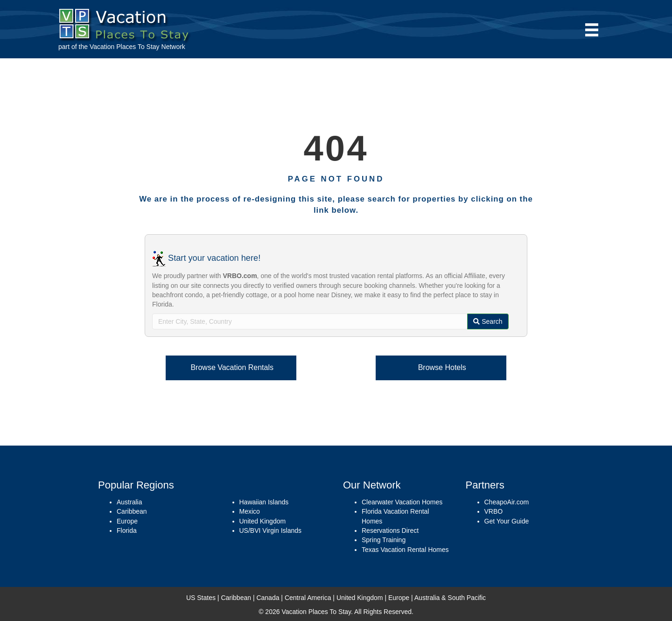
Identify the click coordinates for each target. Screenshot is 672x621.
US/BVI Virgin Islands (271, 530)
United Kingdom (263, 521)
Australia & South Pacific (450, 598)
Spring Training (384, 540)
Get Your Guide (507, 521)
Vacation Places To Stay (125, 47)
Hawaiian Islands (264, 502)
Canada (268, 598)
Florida (127, 530)
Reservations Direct (390, 530)
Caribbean (132, 511)
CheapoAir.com (507, 502)
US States (201, 598)
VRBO (494, 511)
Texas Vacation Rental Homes (405, 550)
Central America (308, 598)
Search (488, 321)
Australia (129, 502)
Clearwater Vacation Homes (402, 502)
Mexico (250, 511)
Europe (127, 521)
